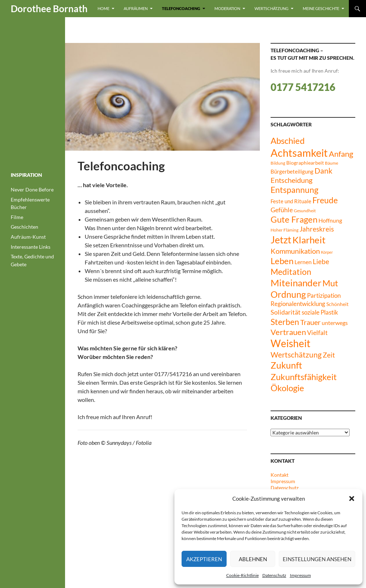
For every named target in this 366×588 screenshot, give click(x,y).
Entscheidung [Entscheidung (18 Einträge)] (291, 180)
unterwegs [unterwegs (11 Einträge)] (335, 323)
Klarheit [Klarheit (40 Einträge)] (309, 240)
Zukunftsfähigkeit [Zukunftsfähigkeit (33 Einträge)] (304, 377)
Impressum (300, 575)
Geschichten (24, 227)
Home (103, 8)
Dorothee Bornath (49, 9)
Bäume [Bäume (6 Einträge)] (332, 163)
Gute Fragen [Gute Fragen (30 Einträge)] (294, 219)
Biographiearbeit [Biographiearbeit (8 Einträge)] (305, 163)
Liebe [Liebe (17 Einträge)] (321, 261)
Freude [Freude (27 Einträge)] (325, 200)
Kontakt (280, 475)
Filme (17, 217)
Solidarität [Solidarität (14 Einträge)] (286, 312)
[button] (352, 499)
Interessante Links (31, 247)
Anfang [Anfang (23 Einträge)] (341, 154)
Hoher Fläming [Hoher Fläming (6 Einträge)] (285, 230)
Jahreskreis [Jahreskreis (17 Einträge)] (317, 229)
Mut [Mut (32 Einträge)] (330, 283)
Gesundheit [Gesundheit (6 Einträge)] (305, 211)
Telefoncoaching (181, 8)
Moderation (227, 8)
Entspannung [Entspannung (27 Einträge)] (295, 190)
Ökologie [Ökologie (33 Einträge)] (287, 388)
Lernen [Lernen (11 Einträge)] (303, 262)
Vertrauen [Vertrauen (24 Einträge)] (288, 332)
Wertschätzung (271, 8)
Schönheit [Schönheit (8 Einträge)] (337, 304)
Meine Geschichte (321, 8)
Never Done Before (32, 189)
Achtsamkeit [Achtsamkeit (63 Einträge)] (299, 153)
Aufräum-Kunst (28, 237)
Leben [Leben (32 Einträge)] (282, 261)
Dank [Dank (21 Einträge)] (323, 171)
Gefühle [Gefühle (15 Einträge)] (282, 210)
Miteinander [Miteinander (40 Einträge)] (296, 283)
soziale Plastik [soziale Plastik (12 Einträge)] (320, 312)
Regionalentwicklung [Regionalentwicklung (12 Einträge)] (298, 304)
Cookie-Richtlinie (243, 575)
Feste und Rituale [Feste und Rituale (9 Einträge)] (291, 201)
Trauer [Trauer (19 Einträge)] (310, 322)
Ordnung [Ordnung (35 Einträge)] (288, 294)
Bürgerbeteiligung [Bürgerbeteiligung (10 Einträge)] (292, 171)
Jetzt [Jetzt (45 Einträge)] (281, 240)
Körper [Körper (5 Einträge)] (327, 252)
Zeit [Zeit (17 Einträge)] (329, 355)
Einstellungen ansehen (317, 559)
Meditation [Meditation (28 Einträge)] (291, 272)
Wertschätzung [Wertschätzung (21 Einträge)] (296, 354)
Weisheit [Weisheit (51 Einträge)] (290, 343)
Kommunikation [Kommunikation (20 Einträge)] (295, 251)
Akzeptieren (204, 559)
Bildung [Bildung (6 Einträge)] (278, 163)
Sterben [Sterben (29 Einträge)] (285, 322)
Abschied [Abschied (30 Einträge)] (288, 141)
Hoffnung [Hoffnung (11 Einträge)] (330, 220)
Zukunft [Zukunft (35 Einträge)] (286, 365)
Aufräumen (136, 8)
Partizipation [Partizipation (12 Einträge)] (324, 296)
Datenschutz (274, 575)
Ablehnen (253, 559)
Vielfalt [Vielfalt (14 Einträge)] (317, 332)
